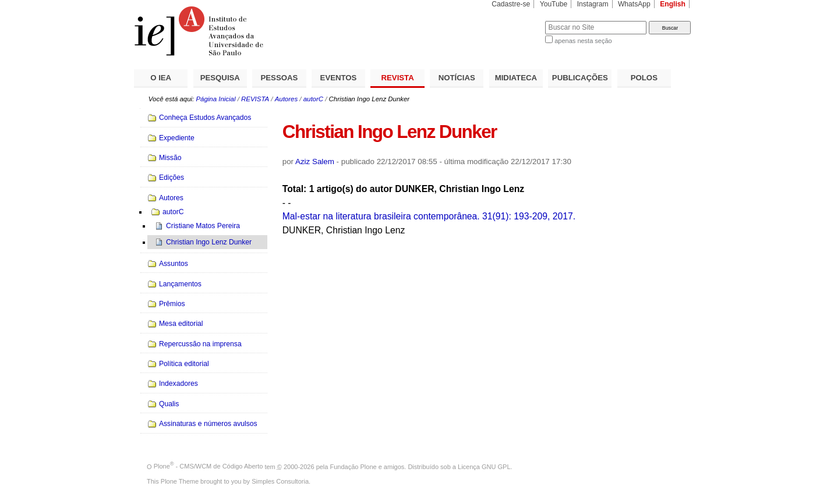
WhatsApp (634, 4)
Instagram (593, 4)
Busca (517, 21)
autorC (313, 99)
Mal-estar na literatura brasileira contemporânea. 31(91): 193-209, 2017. (429, 216)
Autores (286, 99)
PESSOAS (280, 78)
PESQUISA (220, 78)
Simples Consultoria (280, 481)
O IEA (161, 78)
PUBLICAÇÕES (580, 78)
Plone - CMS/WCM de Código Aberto (208, 466)
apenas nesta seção (583, 41)
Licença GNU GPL (484, 466)
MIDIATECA (516, 78)
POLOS (644, 78)
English (673, 4)
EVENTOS (339, 78)
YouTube (554, 4)
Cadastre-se (511, 4)
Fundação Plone (354, 466)
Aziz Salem (315, 162)
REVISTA (398, 78)
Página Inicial (215, 99)
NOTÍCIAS (457, 78)
